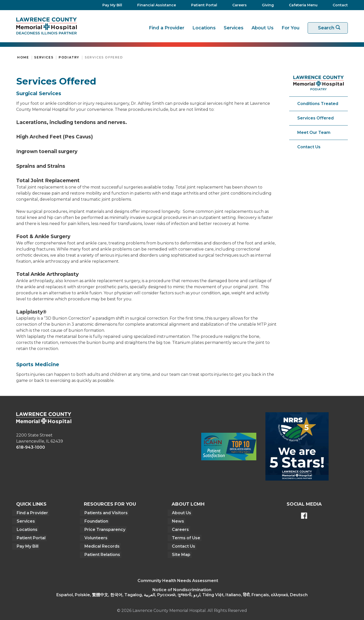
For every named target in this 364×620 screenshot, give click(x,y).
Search (331, 28)
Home (23, 57)
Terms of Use (186, 537)
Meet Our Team (314, 132)
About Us (263, 28)
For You (291, 28)
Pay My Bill (27, 545)
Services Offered (104, 57)
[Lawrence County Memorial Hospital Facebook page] (304, 516)
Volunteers (95, 537)
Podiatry (69, 57)
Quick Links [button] (31, 504)
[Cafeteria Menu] (302, 5)
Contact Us (309, 147)
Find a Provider (167, 28)
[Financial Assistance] (155, 5)
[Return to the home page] (47, 26)
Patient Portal (31, 537)
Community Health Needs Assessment (178, 579)
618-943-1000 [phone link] (31, 447)
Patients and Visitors (105, 513)
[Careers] (238, 5)
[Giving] (266, 5)
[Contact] (338, 5)
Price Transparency (104, 529)
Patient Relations (101, 553)
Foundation (95, 521)
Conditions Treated (318, 104)
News (177, 521)
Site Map (181, 553)
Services (234, 28)
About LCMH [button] (188, 504)
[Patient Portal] (203, 5)
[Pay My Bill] (111, 5)
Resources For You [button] (109, 504)
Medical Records (101, 545)
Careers (180, 529)
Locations (204, 28)
